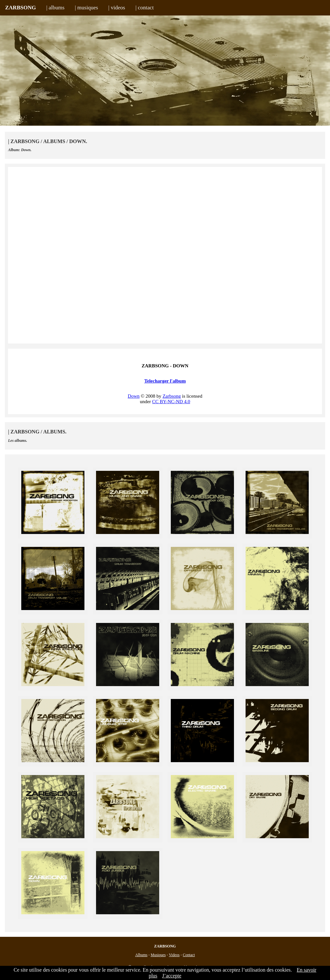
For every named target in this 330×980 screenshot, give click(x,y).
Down (134, 396)
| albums (55, 8)
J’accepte (172, 976)
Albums (141, 955)
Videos (174, 955)
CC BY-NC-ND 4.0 (171, 402)
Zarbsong (172, 396)
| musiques (86, 8)
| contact (145, 8)
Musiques (158, 955)
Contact (189, 955)
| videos (117, 8)
